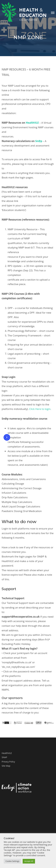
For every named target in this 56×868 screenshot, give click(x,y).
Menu (53, 13)
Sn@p (39, 141)
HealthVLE (32, 123)
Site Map (6, 766)
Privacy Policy (8, 762)
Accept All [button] (29, 861)
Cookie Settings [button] (12, 861)
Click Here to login (40, 409)
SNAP (4, 757)
